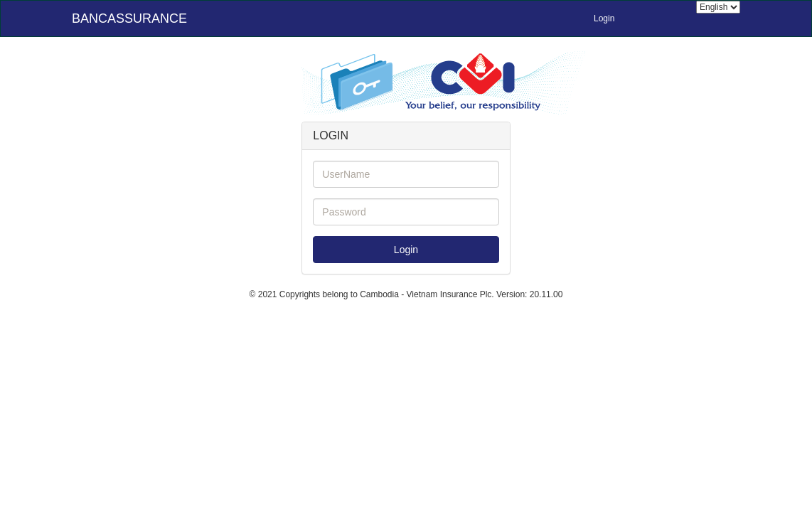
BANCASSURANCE (129, 18)
